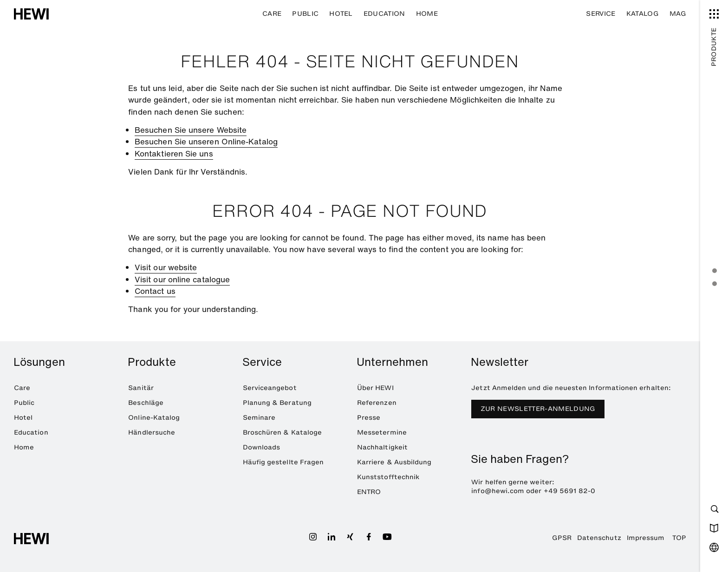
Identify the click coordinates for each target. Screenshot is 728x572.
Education (384, 14)
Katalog (643, 14)
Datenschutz (599, 538)
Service (601, 14)
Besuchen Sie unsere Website (191, 130)
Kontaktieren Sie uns (174, 153)
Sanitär (141, 388)
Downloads (262, 447)
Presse (369, 418)
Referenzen (377, 403)
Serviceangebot (270, 388)
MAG (678, 14)
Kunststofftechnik (388, 477)
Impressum (646, 538)
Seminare (259, 418)
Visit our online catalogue (182, 279)
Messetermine (382, 432)
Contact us (155, 291)
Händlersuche (152, 432)
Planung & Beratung (277, 403)
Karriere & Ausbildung (394, 462)
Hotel (341, 14)
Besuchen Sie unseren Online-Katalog (206, 141)
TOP (679, 538)
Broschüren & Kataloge (282, 432)
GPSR (562, 538)
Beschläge (146, 403)
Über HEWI (375, 388)
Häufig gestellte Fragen (283, 462)
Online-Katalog (154, 418)
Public (305, 14)
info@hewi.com (498, 491)
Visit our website (166, 267)
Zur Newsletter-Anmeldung (538, 409)
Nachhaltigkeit (382, 447)
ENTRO (369, 492)
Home (427, 14)
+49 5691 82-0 (570, 491)
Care (272, 14)
